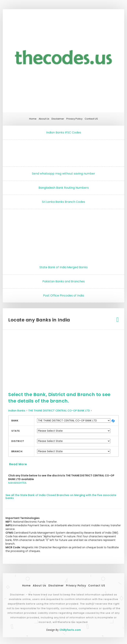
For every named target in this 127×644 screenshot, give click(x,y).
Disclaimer (58, 119)
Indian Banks (17, 411)
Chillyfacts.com (70, 630)
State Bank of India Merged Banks (63, 267)
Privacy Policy (74, 119)
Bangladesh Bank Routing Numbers (64, 188)
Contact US (91, 119)
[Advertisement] (64, 152)
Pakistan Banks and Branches (63, 281)
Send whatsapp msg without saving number (63, 174)
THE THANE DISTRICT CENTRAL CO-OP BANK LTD (59, 411)
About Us (44, 119)
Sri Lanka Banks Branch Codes (63, 202)
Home (33, 119)
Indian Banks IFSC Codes (64, 132)
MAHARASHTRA (17, 483)
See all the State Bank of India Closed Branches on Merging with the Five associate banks (61, 496)
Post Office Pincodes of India (63, 296)
